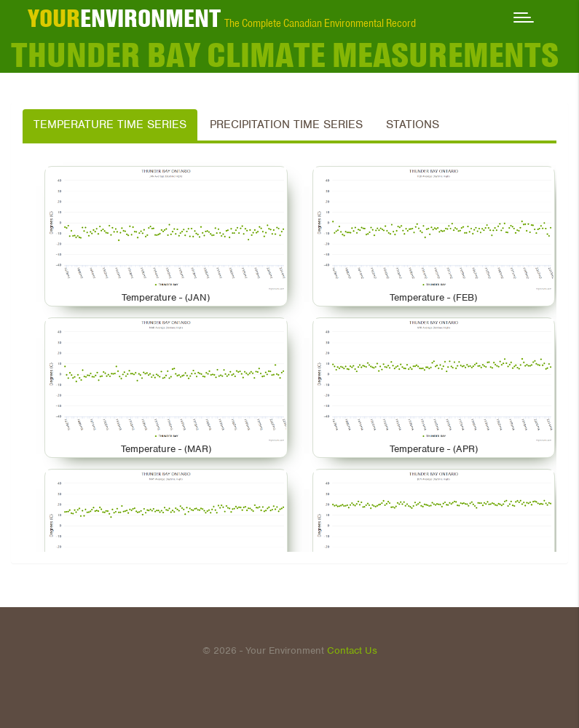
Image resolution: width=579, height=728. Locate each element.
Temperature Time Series (110, 124)
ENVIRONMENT (124, 18)
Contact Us (352, 650)
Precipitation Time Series (286, 124)
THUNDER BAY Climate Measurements (285, 55)
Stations (413, 124)
